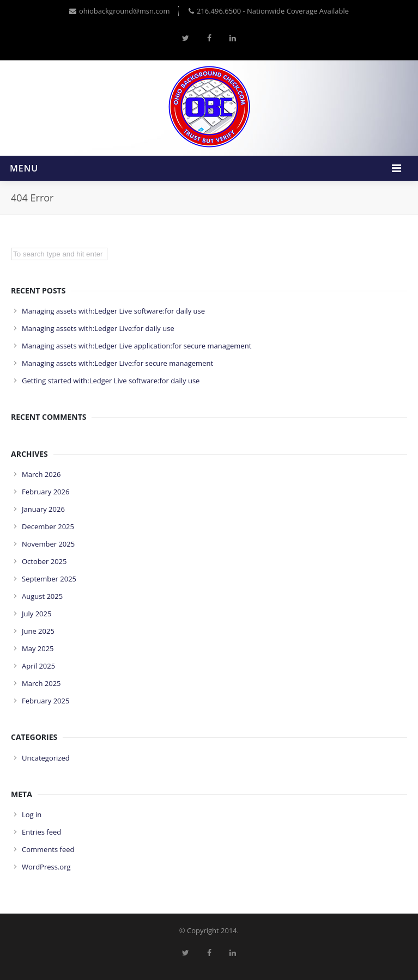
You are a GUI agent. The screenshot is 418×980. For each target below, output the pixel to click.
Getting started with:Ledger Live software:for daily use (111, 381)
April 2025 (38, 666)
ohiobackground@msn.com (120, 11)
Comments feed (48, 849)
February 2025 (46, 701)
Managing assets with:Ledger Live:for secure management (117, 363)
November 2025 (48, 544)
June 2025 (38, 631)
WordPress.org (46, 867)
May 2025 (38, 648)
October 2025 (44, 561)
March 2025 (41, 683)
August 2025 (42, 596)
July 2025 (37, 614)
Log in (32, 814)
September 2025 (49, 579)
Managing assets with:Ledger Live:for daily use (98, 328)
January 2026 (43, 509)
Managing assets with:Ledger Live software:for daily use (113, 311)
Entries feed (41, 832)
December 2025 (48, 526)
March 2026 (41, 474)
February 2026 (46, 492)
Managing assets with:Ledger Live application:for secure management (137, 346)
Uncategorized (46, 758)
